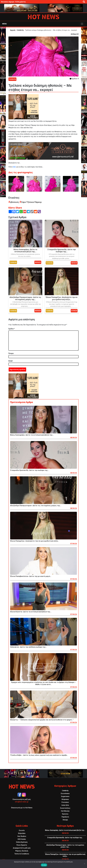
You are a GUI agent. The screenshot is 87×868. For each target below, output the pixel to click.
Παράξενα (65, 817)
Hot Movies (65, 811)
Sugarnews (65, 796)
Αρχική (13, 30)
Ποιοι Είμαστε (22, 845)
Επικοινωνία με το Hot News (22, 808)
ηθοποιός (14, 202)
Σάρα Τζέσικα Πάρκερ (31, 202)
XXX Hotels (22, 839)
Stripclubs (22, 833)
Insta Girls (65, 805)
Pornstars (65, 802)
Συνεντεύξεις (65, 808)
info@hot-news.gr (22, 802)
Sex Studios (22, 836)
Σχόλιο (12, 329)
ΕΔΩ (14, 167)
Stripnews (65, 799)
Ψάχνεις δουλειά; (22, 851)
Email (10, 361)
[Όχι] (84, 864)
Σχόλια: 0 (74, 79)
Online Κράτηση (22, 842)
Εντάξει (44, 865)
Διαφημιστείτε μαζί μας (22, 848)
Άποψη (65, 820)
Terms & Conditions (22, 854)
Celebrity (20, 30)
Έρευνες (65, 814)
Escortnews (65, 794)
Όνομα (11, 353)
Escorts (22, 830)
